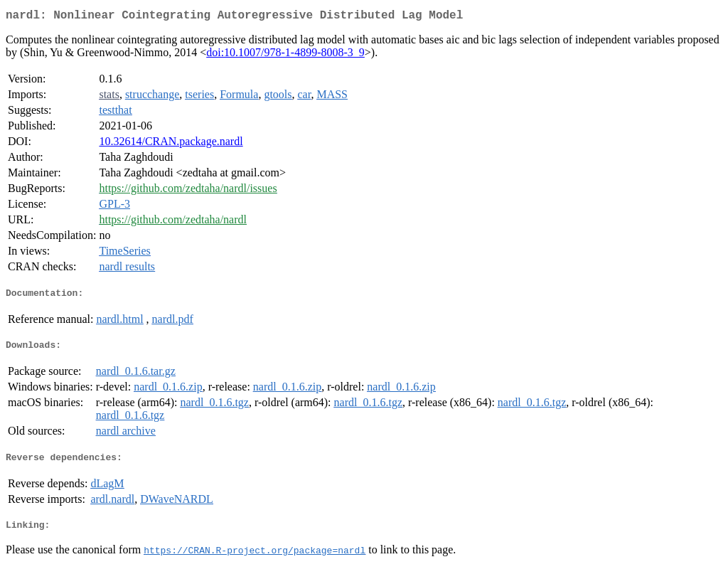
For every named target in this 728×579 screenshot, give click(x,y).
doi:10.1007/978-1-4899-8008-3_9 (285, 55)
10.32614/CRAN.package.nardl (171, 144)
